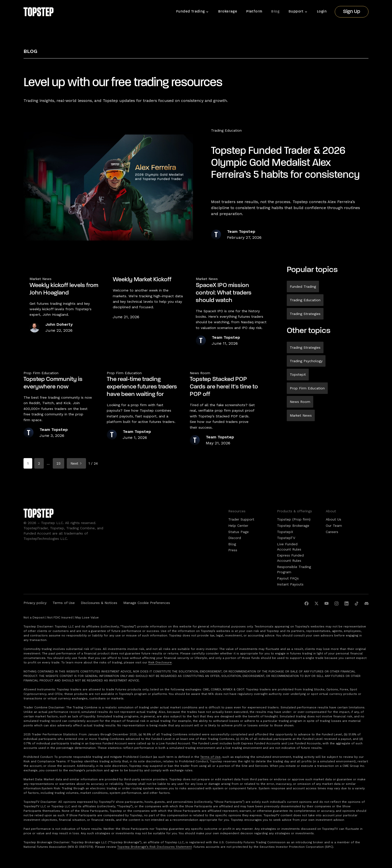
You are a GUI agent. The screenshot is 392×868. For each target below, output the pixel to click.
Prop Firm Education (307, 388)
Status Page (238, 532)
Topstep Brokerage (293, 526)
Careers (332, 532)
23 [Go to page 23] (58, 463)
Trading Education (226, 130)
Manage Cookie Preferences (147, 603)
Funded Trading (303, 287)
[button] (193, 12)
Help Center (238, 526)
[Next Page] (76, 463)
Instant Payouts (290, 584)
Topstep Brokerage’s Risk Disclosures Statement (154, 847)
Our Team (334, 526)
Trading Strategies (305, 314)
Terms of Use (64, 603)
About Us (333, 519)
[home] (38, 12)
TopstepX (298, 374)
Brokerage (228, 12)
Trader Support (241, 519)
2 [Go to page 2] (39, 463)
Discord (235, 538)
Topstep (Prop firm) (294, 519)
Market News (301, 415)
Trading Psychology (306, 361)
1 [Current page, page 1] (28, 463)
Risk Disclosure (160, 662)
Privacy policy (35, 603)
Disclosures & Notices (99, 603)
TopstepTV (286, 538)
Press (233, 550)
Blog (275, 12)
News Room (300, 402)
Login (322, 12)
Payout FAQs (288, 578)
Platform (254, 12)
